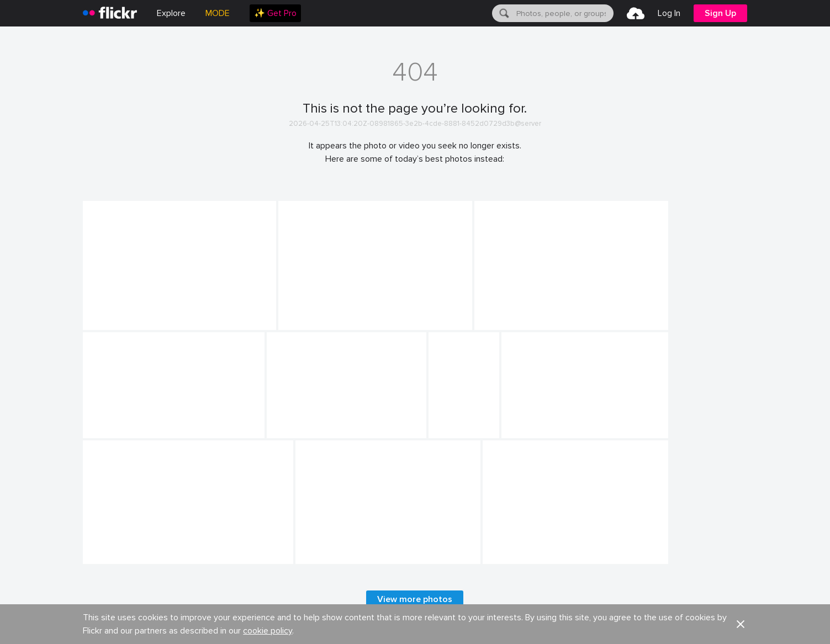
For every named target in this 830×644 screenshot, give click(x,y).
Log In (669, 13)
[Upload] (636, 13)
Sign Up (720, 13)
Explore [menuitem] (171, 13)
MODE (218, 13)
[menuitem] (275, 13)
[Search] (503, 13)
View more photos (415, 599)
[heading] (110, 13)
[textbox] (564, 13)
